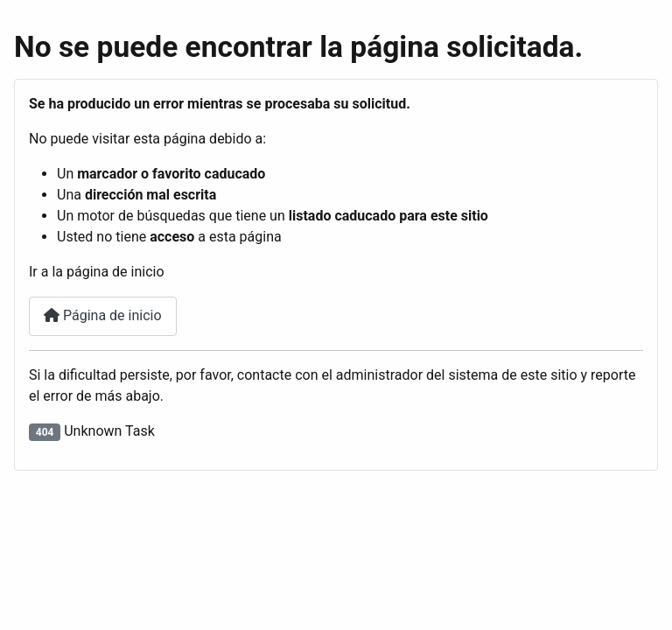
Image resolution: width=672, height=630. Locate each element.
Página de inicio (103, 315)
